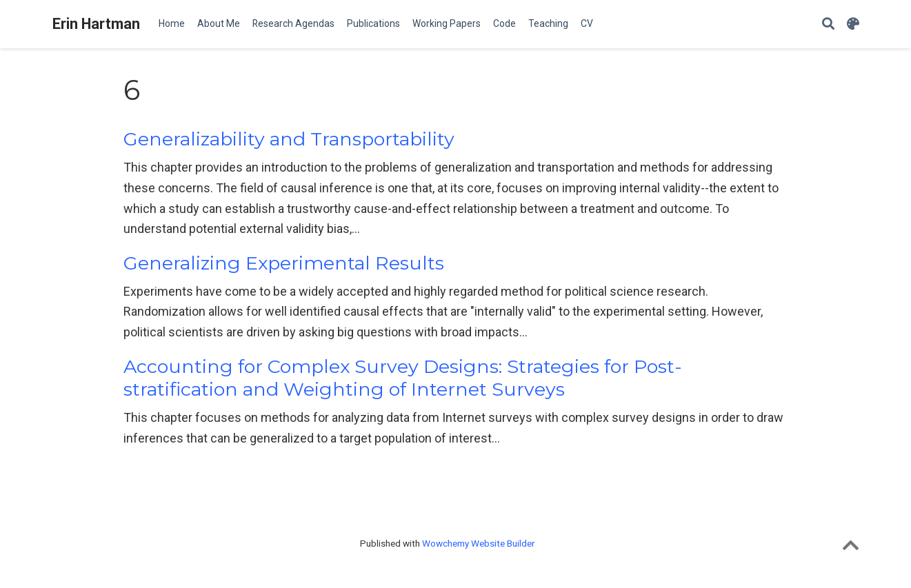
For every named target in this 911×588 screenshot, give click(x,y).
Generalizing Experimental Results (284, 263)
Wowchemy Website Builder (478, 543)
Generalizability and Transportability (289, 139)
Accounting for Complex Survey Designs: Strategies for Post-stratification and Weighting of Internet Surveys (403, 378)
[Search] (828, 24)
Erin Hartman (96, 24)
